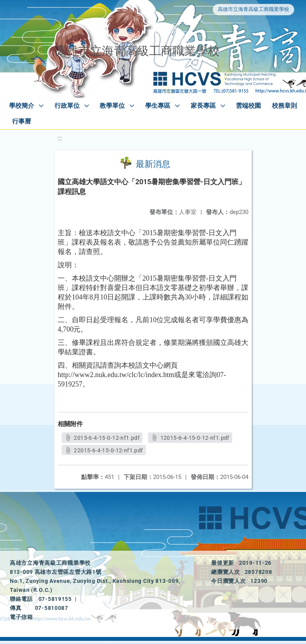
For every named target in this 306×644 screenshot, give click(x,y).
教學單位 (112, 106)
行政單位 (67, 106)
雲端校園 (248, 106)
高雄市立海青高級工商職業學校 (253, 9)
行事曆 (22, 121)
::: (60, 138)
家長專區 (203, 106)
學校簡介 (22, 106)
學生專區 (158, 106)
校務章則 (284, 106)
